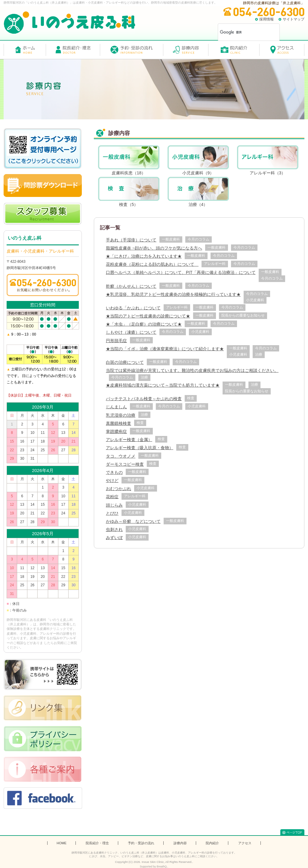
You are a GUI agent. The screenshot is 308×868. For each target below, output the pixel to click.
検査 (191, 398)
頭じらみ (114, 505)
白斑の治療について (125, 362)
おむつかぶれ (119, 489)
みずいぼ (114, 538)
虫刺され (114, 529)
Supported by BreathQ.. (154, 866)
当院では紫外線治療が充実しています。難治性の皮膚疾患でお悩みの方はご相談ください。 (192, 370)
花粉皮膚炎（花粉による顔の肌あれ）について (152, 264)
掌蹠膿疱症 (116, 431)
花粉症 (112, 497)
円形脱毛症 (116, 341)
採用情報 (266, 19)
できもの (114, 472)
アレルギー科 (215, 264)
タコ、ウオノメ (121, 456)
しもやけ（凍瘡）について (131, 332)
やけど (112, 480)
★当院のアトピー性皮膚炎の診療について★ (148, 316)
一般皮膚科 (171, 239)
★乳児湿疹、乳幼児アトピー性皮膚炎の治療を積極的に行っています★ (173, 294)
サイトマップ (294, 19)
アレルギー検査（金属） (129, 440)
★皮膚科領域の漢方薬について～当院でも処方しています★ (163, 385)
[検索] (241, 32)
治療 (259, 354)
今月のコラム (199, 239)
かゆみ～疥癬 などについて (133, 521)
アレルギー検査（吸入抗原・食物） (140, 448)
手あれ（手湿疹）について (131, 240)
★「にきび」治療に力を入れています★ (144, 256)
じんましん (116, 407)
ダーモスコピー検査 (125, 464)
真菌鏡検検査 (119, 423)
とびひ (112, 513)
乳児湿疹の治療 (121, 415)
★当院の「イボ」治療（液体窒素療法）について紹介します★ (165, 349)
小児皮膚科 (255, 300)
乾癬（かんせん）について (131, 286)
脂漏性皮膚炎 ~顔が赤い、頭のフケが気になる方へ (154, 248)
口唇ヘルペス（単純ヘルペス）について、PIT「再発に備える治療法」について (181, 272)
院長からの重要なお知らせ (243, 315)
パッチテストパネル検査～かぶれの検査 (144, 399)
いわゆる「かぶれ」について (133, 308)
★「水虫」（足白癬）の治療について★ (144, 324)
